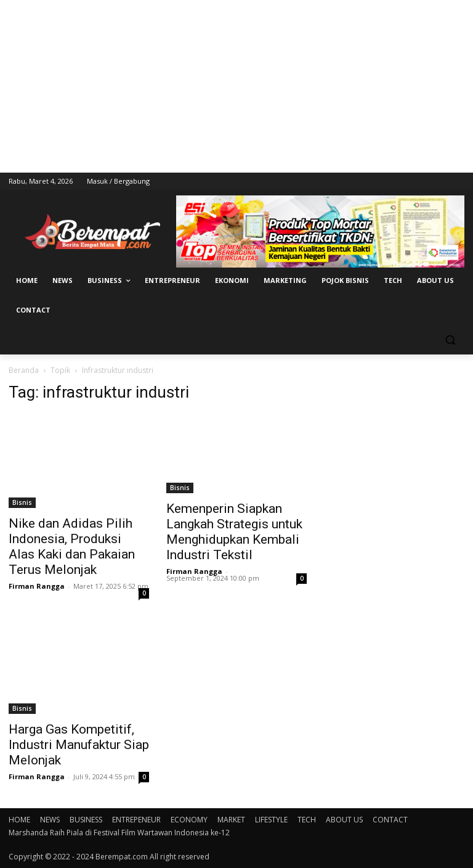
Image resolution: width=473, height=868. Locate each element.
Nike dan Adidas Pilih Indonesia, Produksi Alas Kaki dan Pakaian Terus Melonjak (72, 547)
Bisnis (22, 502)
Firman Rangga (37, 586)
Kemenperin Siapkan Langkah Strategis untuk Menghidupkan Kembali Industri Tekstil (234, 532)
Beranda (24, 370)
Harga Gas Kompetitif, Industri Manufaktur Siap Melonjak (79, 745)
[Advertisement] (236, 86)
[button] (450, 340)
